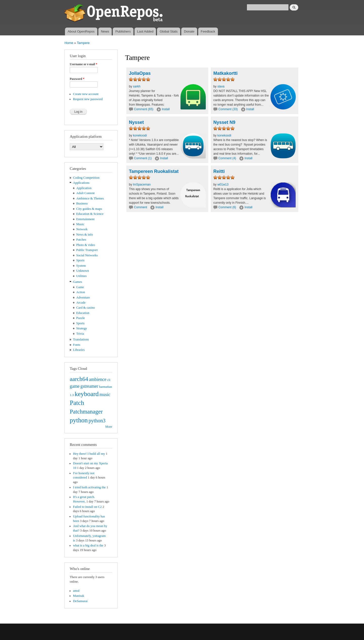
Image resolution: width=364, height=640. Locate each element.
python (79, 420)
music (105, 395)
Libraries (79, 350)
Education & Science (90, 214)
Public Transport (87, 250)
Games (78, 282)
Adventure (83, 298)
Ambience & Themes (90, 198)
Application (84, 188)
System (81, 266)
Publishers (123, 31)
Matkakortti (225, 73)
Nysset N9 (224, 122)
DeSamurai (80, 601)
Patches (81, 240)
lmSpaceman (142, 185)
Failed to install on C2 (87, 507)
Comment (141, 207)
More (109, 427)
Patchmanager (86, 412)
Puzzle (81, 318)
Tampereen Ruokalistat (154, 171)
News (105, 31)
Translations (81, 339)
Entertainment (85, 219)
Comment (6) (227, 207)
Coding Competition (86, 178)
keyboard (87, 394)
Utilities (82, 276)
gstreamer (89, 386)
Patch (77, 403)
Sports (81, 260)
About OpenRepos (81, 31)
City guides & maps (89, 209)
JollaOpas (140, 73)
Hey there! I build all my (89, 454)
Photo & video (86, 245)
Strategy (82, 328)
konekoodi (140, 135)
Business (82, 203)
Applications (81, 183)
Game (80, 287)
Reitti (219, 171)
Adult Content (86, 193)
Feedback (208, 31)
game (75, 386)
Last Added (145, 31)
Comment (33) (228, 109)
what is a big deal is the (88, 545)
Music (80, 224)
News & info (85, 235)
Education (83, 313)
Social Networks (87, 255)
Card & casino (86, 308)
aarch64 (79, 379)
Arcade (81, 303)
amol (76, 591)
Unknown (83, 271)
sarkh (137, 86)
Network (82, 229)
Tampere (83, 43)
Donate (189, 31)
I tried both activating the (89, 487)
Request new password (88, 99)
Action (81, 292)
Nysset (136, 122)
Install (166, 109)
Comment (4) (227, 158)
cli (109, 380)
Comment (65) (144, 109)
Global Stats (169, 31)
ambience (98, 379)
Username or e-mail (84, 64)
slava (221, 86)
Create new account (86, 94)
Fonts (77, 345)
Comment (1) (143, 158)
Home (69, 43)
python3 (97, 421)
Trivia (80, 334)
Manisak (79, 596)
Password (77, 79)
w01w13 (223, 185)
